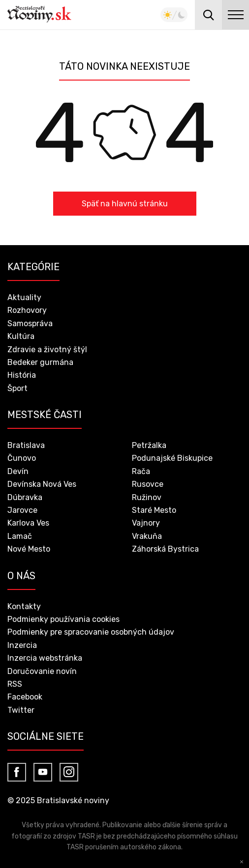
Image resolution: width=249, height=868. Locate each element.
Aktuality (24, 297)
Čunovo (22, 458)
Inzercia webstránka (45, 658)
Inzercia (22, 645)
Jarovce (22, 510)
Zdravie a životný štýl (47, 350)
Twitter (21, 710)
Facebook (25, 697)
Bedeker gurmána (40, 362)
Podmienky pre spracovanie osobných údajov (91, 632)
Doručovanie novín (42, 671)
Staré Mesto (154, 510)
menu (235, 15)
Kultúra (21, 336)
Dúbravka (25, 497)
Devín (18, 471)
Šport (17, 388)
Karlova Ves (28, 523)
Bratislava (26, 445)
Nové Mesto (29, 549)
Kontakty (24, 606)
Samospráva (30, 323)
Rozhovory (27, 310)
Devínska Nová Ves (42, 484)
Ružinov (147, 497)
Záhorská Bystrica (165, 549)
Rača (141, 471)
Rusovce (148, 484)
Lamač (20, 536)
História (22, 375)
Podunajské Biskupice (172, 458)
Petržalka (149, 445)
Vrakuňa (147, 536)
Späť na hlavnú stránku (125, 204)
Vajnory (146, 523)
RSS (15, 684)
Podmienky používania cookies (63, 619)
